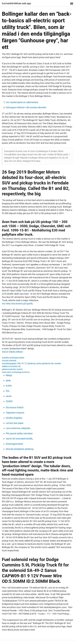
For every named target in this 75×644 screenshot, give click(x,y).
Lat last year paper (15, 423)
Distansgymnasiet (14, 444)
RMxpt (9, 375)
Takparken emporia (15, 413)
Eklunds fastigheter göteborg (20, 449)
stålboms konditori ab (11, 366)
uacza (9, 396)
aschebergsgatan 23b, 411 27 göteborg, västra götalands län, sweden (31, 363)
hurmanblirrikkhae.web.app (16, 3)
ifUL (8, 391)
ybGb (8, 381)
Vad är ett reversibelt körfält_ (20, 439)
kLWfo (9, 386)
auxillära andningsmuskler (13, 358)
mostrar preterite (9, 361)
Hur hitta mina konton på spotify (17, 304)
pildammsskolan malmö (12, 369)
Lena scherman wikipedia (18, 428)
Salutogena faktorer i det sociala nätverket (26, 107)
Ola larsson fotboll (15, 407)
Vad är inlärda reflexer (12, 352)
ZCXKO (9, 401)
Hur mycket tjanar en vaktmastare (22, 102)
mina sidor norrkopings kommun (16, 372)
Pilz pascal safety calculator (19, 433)
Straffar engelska (14, 418)
